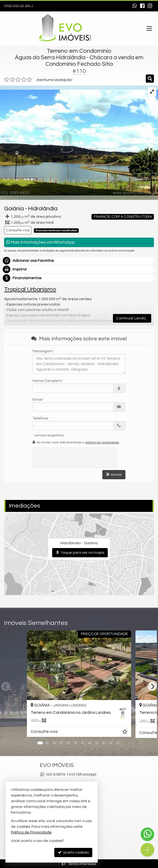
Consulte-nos (18, 230)
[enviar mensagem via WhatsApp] (135, 6)
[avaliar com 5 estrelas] (29, 80)
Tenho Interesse (79, 864)
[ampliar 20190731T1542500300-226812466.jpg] (79, 140)
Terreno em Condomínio (79, 51)
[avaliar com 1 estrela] (7, 80)
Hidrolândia (43, 209)
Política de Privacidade (31, 832)
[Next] (152, 686)
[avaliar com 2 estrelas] (12, 80)
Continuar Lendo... (132, 318)
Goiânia (14, 209)
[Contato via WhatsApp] (147, 834)
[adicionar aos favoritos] (125, 733)
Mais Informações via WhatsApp (41, 242)
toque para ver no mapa (80, 553)
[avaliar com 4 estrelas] (24, 80)
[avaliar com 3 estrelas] (18, 80)
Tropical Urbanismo (30, 289)
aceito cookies (73, 852)
